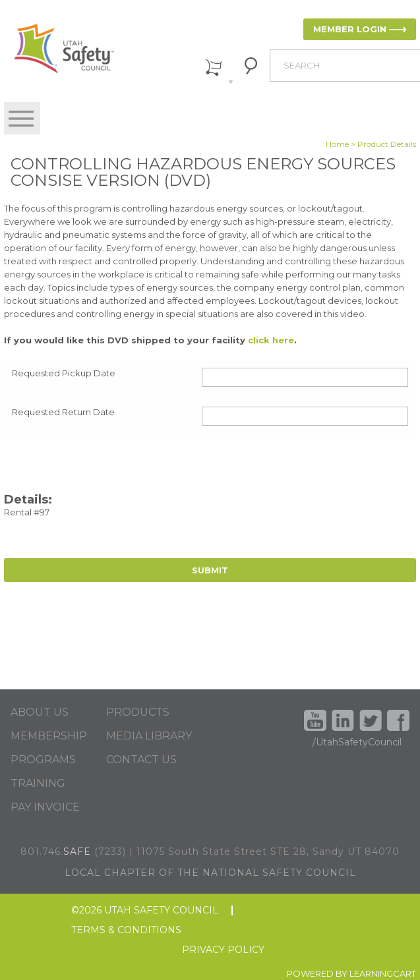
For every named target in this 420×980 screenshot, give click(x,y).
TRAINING (38, 784)
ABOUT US (40, 712)
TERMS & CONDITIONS (126, 930)
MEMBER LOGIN (350, 29)
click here (271, 340)
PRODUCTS (138, 712)
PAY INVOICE (45, 807)
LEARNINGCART (383, 973)
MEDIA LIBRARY (149, 736)
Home (337, 144)
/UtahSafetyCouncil (357, 742)
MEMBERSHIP (49, 736)
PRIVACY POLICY (223, 950)
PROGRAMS (43, 760)
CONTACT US (141, 760)
